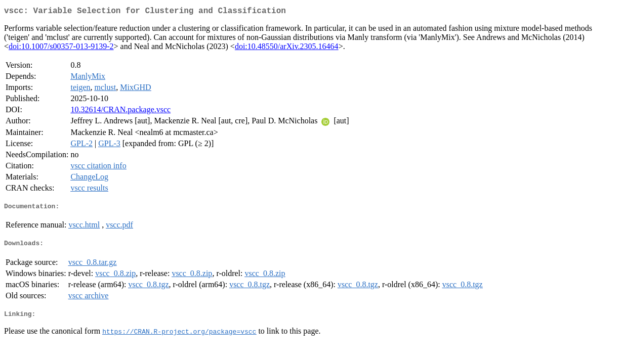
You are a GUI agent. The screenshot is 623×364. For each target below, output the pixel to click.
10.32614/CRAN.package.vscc (120, 111)
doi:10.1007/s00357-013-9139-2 (61, 48)
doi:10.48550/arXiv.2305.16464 (287, 48)
